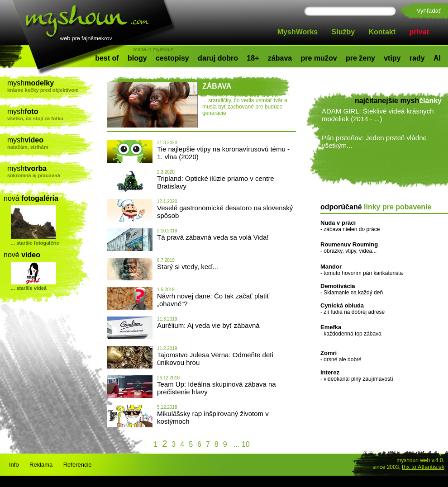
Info (14, 465)
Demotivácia (338, 286)
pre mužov (319, 58)
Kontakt (382, 32)
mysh (50, 86)
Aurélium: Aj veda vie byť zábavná (208, 325)
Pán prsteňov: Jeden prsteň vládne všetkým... (374, 142)
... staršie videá (29, 288)
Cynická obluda (342, 305)
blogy (137, 58)
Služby (343, 32)
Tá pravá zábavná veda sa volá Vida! (213, 237)
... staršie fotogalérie (35, 243)
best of (107, 58)
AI (437, 58)
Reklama (41, 465)
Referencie (78, 465)
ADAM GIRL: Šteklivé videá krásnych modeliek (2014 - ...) (378, 115)
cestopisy (172, 58)
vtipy (392, 58)
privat (419, 32)
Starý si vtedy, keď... (188, 267)
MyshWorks (298, 32)
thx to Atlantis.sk (423, 467)
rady (417, 58)
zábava (280, 58)
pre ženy (360, 58)
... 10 (241, 444)
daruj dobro (218, 58)
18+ (253, 58)
